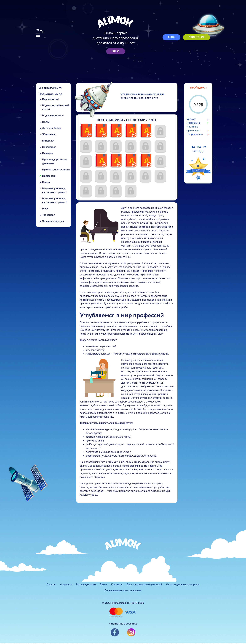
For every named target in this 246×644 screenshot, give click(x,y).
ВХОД (171, 37)
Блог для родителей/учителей (144, 584)
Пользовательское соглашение (123, 590)
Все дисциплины (50, 88)
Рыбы (46, 209)
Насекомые (49, 147)
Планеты (47, 153)
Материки (48, 141)
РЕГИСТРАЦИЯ (197, 37)
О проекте (66, 584)
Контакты (117, 584)
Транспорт (48, 215)
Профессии (49, 176)
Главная (51, 584)
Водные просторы (53, 116)
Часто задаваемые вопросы (183, 584)
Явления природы (53, 221)
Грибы (46, 122)
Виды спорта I (51, 99)
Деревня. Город (52, 128)
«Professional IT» (121, 603)
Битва (103, 584)
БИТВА (116, 51)
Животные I (49, 135)
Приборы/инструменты (56, 170)
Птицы (46, 182)
